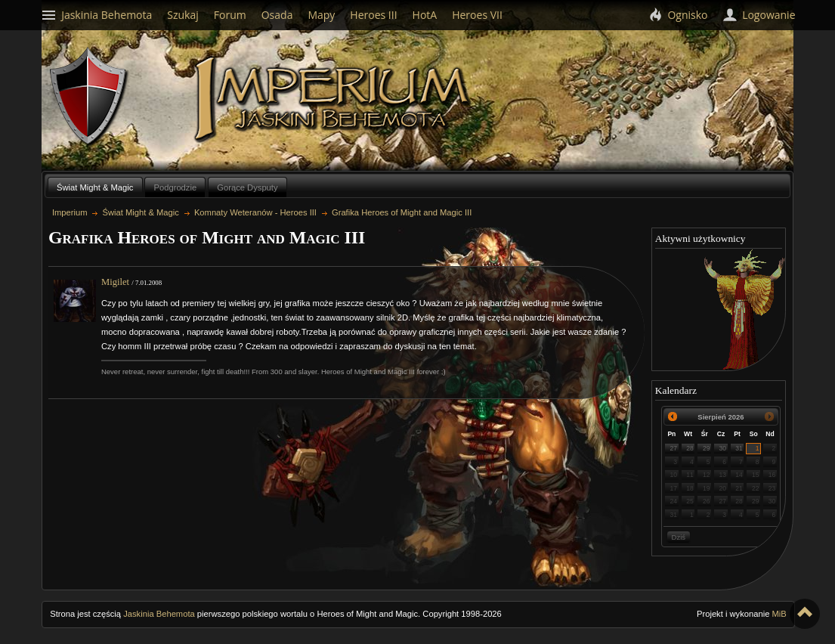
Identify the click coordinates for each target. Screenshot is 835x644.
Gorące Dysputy (247, 187)
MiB (779, 614)
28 (690, 448)
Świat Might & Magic (95, 187)
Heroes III (373, 15)
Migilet (115, 282)
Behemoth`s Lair (89, 97)
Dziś (679, 537)
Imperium (334, 99)
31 (739, 448)
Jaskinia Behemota (159, 614)
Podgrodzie (176, 187)
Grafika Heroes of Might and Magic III (402, 212)
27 (674, 448)
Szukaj (183, 15)
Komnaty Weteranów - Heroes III (255, 212)
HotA (425, 15)
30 (723, 448)
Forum (230, 15)
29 (707, 448)
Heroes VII (477, 15)
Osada (277, 15)
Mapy (321, 15)
